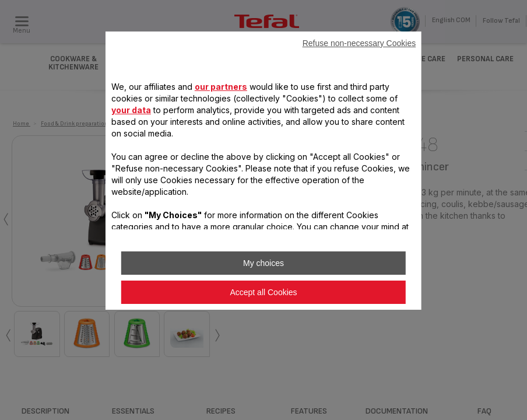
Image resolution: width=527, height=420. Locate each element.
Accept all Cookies (263, 292)
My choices (263, 263)
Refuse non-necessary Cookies (359, 43)
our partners (221, 87)
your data (131, 110)
